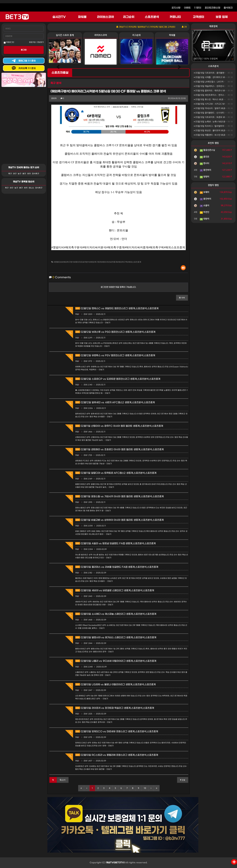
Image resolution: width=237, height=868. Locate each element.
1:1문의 (198, 8)
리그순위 (129, 17)
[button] (182, 298)
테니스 (31, 188)
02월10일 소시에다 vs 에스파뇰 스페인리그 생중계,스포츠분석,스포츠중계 (116, 614)
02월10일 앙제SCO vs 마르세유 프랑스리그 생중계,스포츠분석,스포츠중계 (117, 731)
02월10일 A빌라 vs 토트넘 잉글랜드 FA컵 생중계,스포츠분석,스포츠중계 (115, 543)
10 (145, 788)
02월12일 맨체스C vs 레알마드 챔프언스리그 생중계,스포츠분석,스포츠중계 (117, 308)
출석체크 (228, 8)
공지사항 (176, 8)
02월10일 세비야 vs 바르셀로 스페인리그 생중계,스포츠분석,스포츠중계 (115, 590)
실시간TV (59, 17)
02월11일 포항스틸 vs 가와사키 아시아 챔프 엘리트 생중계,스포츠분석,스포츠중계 (119, 496)
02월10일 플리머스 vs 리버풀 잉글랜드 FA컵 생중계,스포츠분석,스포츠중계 (117, 567)
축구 (10, 174)
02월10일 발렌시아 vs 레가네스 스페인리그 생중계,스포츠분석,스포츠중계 (116, 637)
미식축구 (36, 174)
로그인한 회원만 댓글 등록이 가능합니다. (119, 287)
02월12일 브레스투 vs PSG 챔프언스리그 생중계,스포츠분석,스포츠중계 (115, 332)
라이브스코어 (105, 17)
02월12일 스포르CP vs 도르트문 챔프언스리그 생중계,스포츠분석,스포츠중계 (118, 379)
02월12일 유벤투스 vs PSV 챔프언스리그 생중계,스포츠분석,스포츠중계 (115, 355)
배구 (24, 174)
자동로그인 (9, 42)
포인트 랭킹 (213, 143)
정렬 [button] (183, 780)
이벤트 (187, 8)
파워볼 (82, 17)
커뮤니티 (175, 17)
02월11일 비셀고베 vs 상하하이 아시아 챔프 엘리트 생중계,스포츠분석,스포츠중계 (119, 520)
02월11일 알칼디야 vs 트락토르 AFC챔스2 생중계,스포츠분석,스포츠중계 (116, 473)
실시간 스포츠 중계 (65, 35)
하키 (29, 174)
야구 (15, 174)
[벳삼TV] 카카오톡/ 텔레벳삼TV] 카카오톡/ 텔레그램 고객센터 (157, 27)
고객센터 (198, 17)
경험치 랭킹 (213, 185)
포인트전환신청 (212, 8)
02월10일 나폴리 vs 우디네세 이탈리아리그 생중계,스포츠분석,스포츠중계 (116, 661)
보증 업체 (222, 17)
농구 (20, 174)
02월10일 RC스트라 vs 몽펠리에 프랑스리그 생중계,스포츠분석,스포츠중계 (117, 755)
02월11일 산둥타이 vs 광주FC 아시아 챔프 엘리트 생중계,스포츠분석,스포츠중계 (119, 426)
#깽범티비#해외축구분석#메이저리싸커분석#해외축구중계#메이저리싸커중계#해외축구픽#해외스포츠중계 (97, 262)
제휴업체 (213, 26)
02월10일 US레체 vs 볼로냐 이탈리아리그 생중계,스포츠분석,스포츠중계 (115, 684)
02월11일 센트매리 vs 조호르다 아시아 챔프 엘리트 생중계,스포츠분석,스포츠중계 (119, 449)
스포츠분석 (152, 17)
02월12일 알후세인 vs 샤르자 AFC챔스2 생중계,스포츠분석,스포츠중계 (115, 402)
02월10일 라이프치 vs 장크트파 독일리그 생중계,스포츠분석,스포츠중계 (115, 708)
